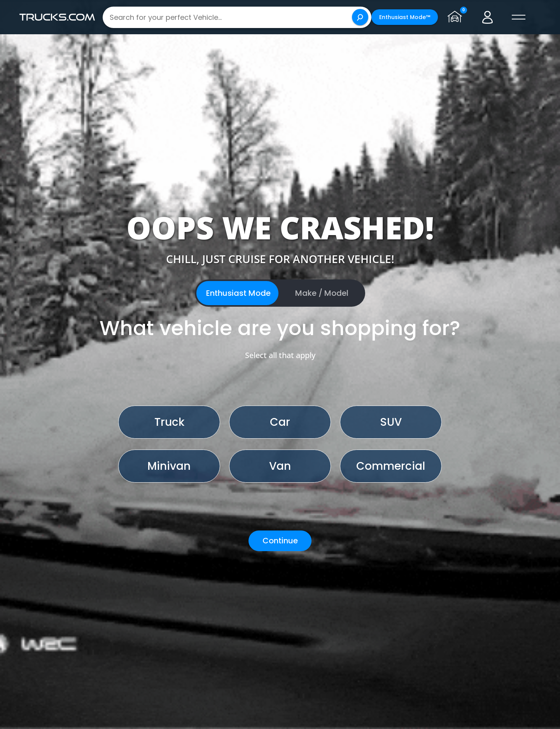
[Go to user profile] (488, 17)
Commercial (391, 466)
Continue (280, 541)
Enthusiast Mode (238, 293)
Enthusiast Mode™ (405, 17)
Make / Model (322, 293)
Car (280, 422)
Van (280, 466)
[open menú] (519, 17)
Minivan (169, 466)
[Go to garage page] (457, 17)
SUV (391, 422)
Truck (169, 422)
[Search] (360, 17)
